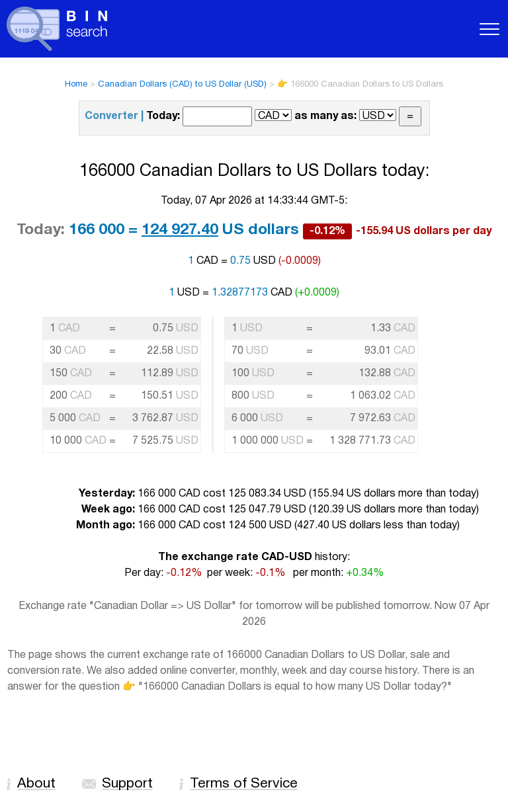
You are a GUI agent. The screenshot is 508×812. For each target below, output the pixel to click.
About (36, 784)
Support (127, 784)
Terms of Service (244, 784)
